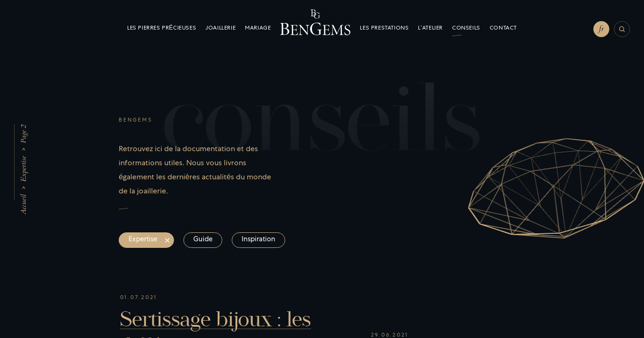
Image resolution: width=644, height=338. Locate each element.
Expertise (23, 169)
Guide (203, 240)
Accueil (23, 204)
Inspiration (258, 240)
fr (601, 29)
